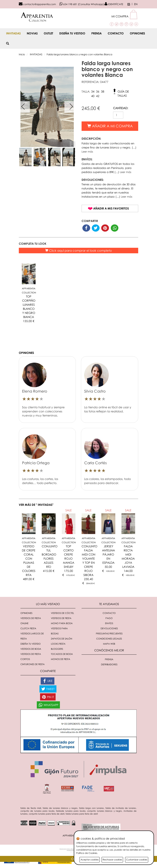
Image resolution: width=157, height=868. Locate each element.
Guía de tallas (123, 92)
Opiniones (137, 33)
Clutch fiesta (28, 628)
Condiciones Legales (109, 639)
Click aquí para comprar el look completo (78, 250)
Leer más (87, 152)
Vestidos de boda (31, 649)
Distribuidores (109, 664)
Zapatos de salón (62, 639)
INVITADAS (13, 33)
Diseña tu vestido (72, 33)
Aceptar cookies (90, 860)
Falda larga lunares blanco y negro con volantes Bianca (79, 54)
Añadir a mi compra (110, 126)
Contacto (116, 33)
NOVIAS (32, 33)
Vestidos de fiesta (61, 618)
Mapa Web (109, 644)
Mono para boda (62, 623)
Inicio (22, 54)
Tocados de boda (62, 654)
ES (129, 4)
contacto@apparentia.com (37, 4)
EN (136, 4)
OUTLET (48, 33)
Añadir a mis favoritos (111, 208)
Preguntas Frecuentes (109, 633)
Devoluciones (109, 628)
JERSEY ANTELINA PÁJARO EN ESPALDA (108, 554)
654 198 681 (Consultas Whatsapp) (82, 4)
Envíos (109, 623)
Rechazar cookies (112, 860)
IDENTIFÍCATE (114, 4)
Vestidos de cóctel (62, 613)
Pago (109, 618)
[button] (125, 16)
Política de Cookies (87, 853)
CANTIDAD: (121, 108)
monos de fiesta (61, 659)
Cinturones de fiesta (33, 664)
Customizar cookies (137, 860)
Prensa (96, 33)
